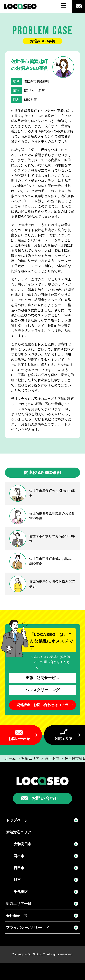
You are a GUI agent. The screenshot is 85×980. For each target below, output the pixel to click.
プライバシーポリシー (27, 927)
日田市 (19, 868)
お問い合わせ (19, 739)
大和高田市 (23, 844)
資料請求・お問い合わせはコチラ (42, 705)
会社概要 (16, 916)
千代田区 (21, 892)
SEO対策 (30, 100)
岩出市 (19, 856)
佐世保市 (30, 81)
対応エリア (64, 739)
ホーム (10, 758)
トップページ (17, 820)
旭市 (17, 880)
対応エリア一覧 (19, 904)
